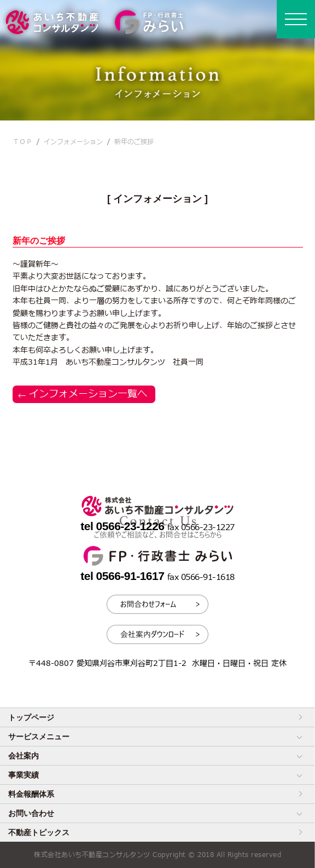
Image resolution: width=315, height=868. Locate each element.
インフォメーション (73, 142)
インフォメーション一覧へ (88, 394)
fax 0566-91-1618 (201, 577)
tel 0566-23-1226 (124, 526)
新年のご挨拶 (134, 142)
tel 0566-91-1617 (124, 576)
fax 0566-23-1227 (201, 528)
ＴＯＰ (22, 142)
